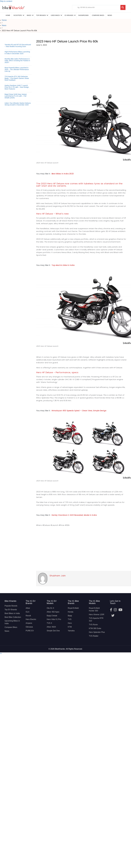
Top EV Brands (11, 610)
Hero (70, 623)
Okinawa (29, 627)
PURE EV (30, 631)
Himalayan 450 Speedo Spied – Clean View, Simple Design (79, 411)
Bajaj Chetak (52, 616)
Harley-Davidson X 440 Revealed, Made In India (74, 515)
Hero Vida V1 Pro (54, 619)
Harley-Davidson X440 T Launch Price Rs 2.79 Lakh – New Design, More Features (17, 87)
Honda (70, 612)
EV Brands (69, 15)
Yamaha (71, 631)
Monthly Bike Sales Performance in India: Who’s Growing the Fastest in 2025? (17, 61)
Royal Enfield (73, 608)
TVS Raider (94, 636)
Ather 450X (51, 627)
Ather (28, 608)
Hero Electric (31, 619)
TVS (70, 619)
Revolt (28, 616)
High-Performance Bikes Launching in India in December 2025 (17, 53)
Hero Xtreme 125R (97, 615)
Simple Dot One (53, 631)
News (110, 15)
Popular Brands (11, 606)
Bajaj (70, 616)
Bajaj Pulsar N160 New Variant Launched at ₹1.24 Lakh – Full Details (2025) (16, 96)
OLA (27, 612)
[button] (1, 654)
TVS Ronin (93, 625)
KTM (70, 627)
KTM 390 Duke (95, 628)
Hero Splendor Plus (97, 632)
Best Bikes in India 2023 (63, 174)
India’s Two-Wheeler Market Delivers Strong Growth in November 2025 (18, 104)
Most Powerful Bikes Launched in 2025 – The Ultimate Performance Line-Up (17, 69)
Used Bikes (55, 15)
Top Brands (41, 15)
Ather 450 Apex (53, 612)
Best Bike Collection (13, 617)
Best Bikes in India (12, 613)
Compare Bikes (11, 627)
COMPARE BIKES (98, 15)
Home (8, 15)
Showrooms (83, 15)
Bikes (29, 15)
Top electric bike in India (63, 265)
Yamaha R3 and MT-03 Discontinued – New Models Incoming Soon (18, 45)
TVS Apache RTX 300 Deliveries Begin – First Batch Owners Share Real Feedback (17, 78)
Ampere (29, 623)
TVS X (49, 623)
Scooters (18, 15)
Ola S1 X (50, 608)
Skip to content (6, 1)
